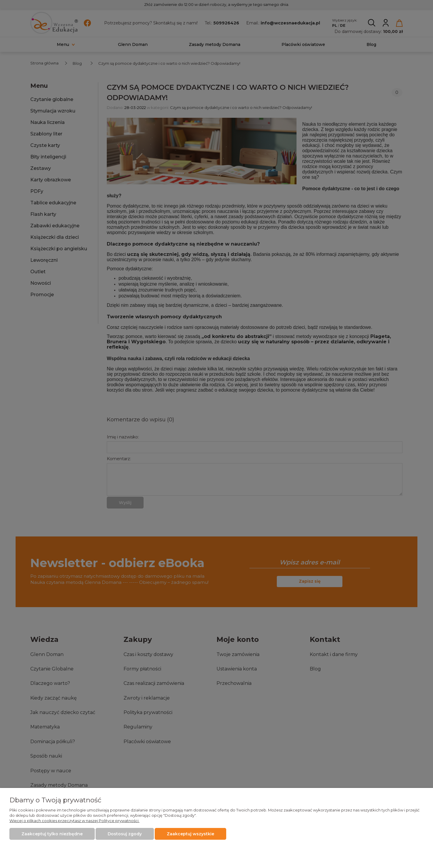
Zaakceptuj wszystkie (190, 834)
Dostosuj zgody (125, 834)
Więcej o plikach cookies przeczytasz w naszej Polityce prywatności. (74, 821)
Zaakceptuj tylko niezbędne (52, 834)
